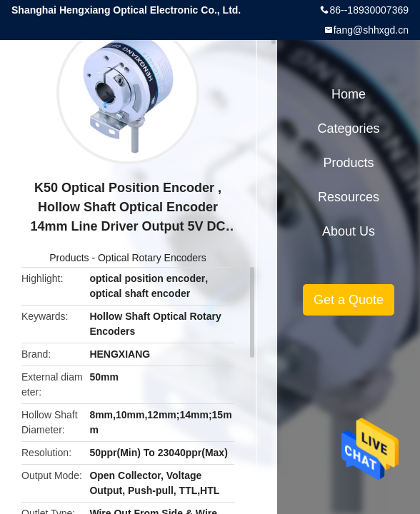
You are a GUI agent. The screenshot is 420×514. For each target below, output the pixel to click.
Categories (348, 128)
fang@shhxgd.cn (371, 30)
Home (349, 94)
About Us (349, 231)
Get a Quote (349, 300)
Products (69, 258)
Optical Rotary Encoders (152, 258)
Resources (349, 197)
